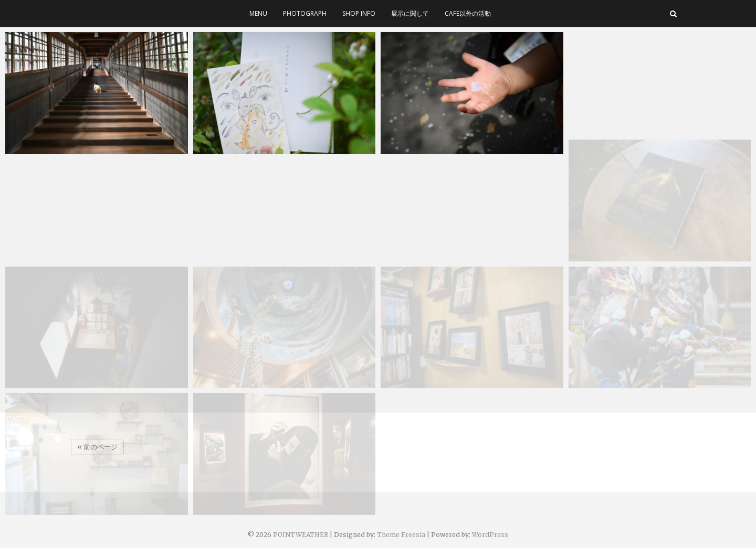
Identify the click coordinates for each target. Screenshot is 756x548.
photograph (305, 13)
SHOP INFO (359, 13)
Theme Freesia (401, 535)
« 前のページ (97, 447)
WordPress (490, 535)
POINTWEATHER (301, 535)
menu (258, 13)
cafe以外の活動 (468, 13)
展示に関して (410, 13)
